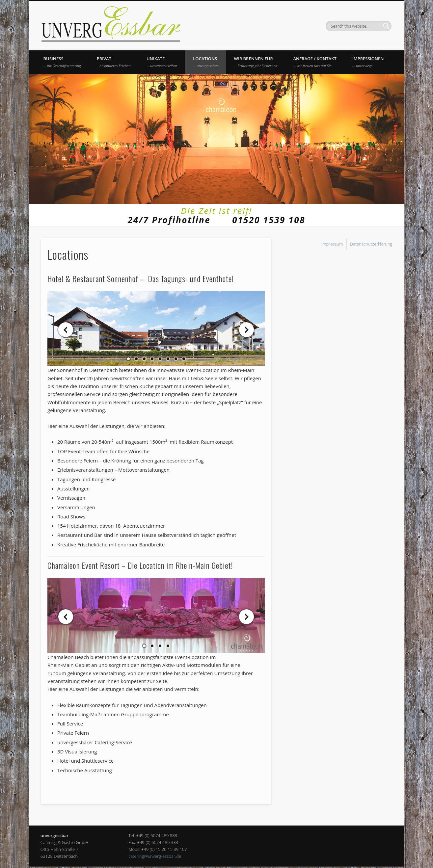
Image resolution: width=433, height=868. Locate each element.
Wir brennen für (256, 62)
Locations (205, 62)
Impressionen (368, 62)
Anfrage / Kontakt (315, 62)
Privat (114, 62)
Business (62, 62)
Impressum (332, 244)
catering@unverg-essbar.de (155, 856)
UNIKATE (162, 62)
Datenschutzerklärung (371, 244)
